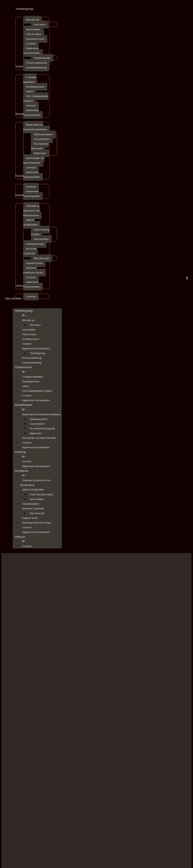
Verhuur (22, 537)
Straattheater (25, 405)
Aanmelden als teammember (39, 438)
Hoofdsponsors (31, 339)
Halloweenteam (39, 419)
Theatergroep (26, 311)
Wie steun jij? (37, 513)
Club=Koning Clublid (41, 494)
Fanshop (22, 452)
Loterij (26, 386)
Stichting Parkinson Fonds (37, 523)
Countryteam (37, 424)
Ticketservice (25, 367)
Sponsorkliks (37, 499)
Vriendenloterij (30, 504)
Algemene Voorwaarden (36, 348)
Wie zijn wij (28, 320)
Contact (27, 344)
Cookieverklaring (32, 363)
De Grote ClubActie (33, 509)
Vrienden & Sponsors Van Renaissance (36, 483)
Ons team (35, 325)
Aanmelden (29, 330)
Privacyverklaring (32, 358)
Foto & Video (29, 334)
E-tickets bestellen (33, 377)
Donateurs (23, 471)
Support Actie (30, 518)
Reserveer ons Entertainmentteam (41, 414)
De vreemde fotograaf (42, 429)
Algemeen (36, 433)
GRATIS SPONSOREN (33, 490)
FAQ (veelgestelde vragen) (37, 391)
